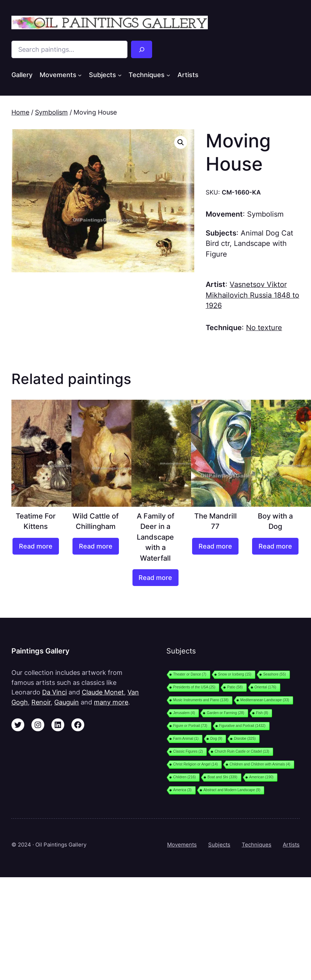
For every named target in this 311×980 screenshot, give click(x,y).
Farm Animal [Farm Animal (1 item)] (186, 739)
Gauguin (67, 702)
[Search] (142, 49)
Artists (291, 845)
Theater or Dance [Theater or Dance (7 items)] (190, 674)
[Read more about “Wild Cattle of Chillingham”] (96, 546)
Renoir (41, 702)
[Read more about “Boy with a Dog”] (275, 546)
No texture (264, 328)
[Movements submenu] (80, 75)
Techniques (257, 845)
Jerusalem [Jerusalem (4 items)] (184, 713)
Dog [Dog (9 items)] (216, 739)
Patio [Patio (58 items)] (235, 687)
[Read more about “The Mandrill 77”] (215, 546)
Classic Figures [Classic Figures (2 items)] (188, 751)
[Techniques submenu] (168, 75)
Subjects (219, 845)
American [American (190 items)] (261, 777)
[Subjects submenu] (120, 75)
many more (111, 702)
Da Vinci (54, 692)
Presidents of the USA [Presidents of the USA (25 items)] (194, 687)
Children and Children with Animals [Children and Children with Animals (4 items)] (260, 764)
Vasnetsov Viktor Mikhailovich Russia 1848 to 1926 (252, 295)
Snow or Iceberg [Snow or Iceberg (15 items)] (235, 674)
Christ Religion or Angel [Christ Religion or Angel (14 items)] (195, 764)
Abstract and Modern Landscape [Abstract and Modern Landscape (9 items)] (232, 790)
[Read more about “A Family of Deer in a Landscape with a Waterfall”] (156, 578)
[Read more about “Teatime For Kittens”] (36, 546)
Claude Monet (103, 692)
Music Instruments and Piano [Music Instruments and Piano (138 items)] (201, 700)
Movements (182, 845)
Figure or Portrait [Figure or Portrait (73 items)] (190, 726)
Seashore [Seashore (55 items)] (274, 674)
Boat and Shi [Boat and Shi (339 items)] (222, 777)
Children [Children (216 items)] (184, 777)
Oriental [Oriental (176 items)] (265, 687)
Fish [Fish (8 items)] (262, 713)
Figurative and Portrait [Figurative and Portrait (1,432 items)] (242, 726)
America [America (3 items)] (182, 790)
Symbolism (51, 112)
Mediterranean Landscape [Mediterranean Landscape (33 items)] (265, 700)
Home (20, 112)
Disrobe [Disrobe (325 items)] (245, 739)
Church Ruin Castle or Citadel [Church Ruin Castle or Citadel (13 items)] (242, 751)
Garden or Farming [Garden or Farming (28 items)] (225, 713)
